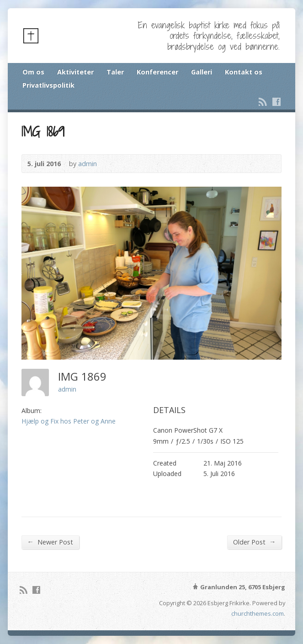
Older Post (254, 542)
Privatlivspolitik (48, 85)
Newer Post (50, 542)
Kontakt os (244, 72)
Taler (115, 72)
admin (88, 164)
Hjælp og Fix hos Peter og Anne (69, 421)
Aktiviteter (75, 72)
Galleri (202, 72)
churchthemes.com (258, 613)
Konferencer (157, 72)
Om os (33, 72)
